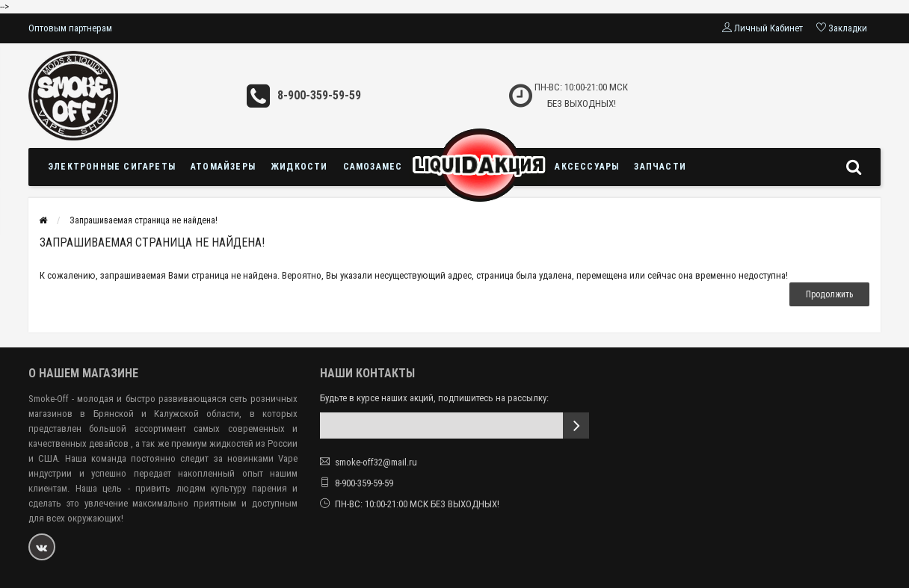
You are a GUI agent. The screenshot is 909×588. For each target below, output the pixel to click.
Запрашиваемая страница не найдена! (144, 220)
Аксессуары (587, 167)
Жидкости (299, 167)
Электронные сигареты (112, 167)
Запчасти (660, 167)
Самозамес (373, 167)
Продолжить (829, 294)
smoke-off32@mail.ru (376, 462)
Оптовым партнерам (70, 28)
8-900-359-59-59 (319, 95)
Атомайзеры (223, 167)
